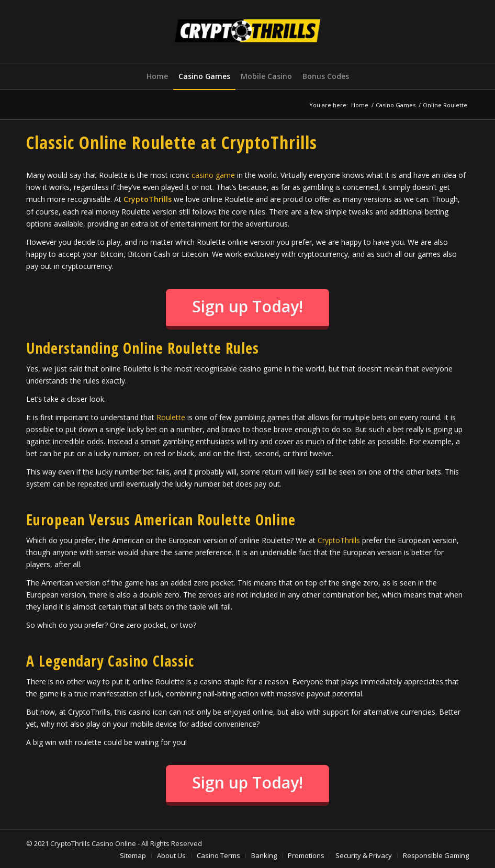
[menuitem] (157, 76)
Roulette (171, 417)
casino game (213, 175)
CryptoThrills (339, 540)
